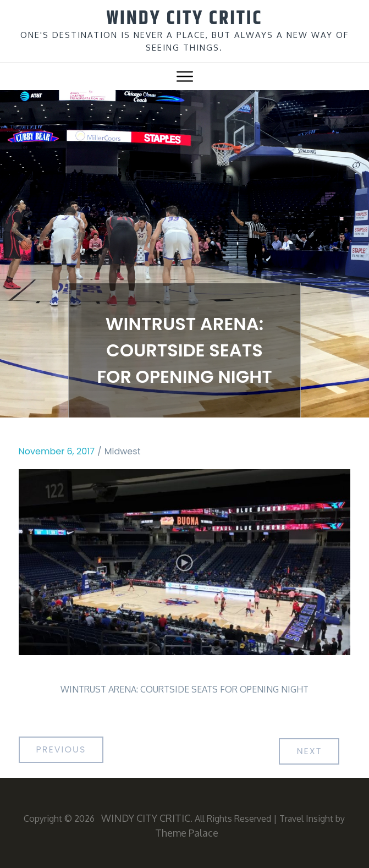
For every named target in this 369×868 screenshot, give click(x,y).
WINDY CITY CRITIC (185, 18)
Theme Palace (187, 833)
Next (309, 751)
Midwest (123, 451)
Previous (61, 749)
